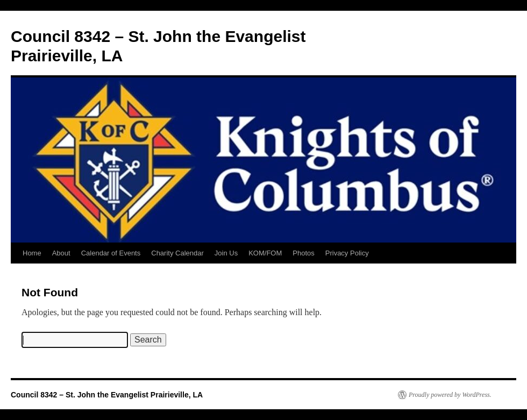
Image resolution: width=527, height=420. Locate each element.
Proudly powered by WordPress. (450, 395)
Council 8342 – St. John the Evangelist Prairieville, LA (107, 395)
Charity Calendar (177, 253)
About (61, 253)
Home (32, 253)
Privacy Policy (347, 253)
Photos (303, 253)
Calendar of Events (111, 253)
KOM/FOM (265, 253)
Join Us (226, 253)
